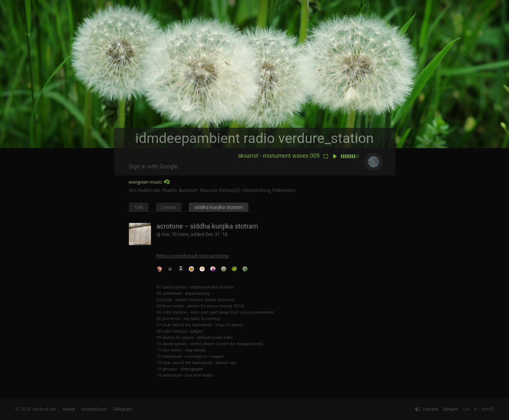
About (69, 409)
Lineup (169, 207)
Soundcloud (94, 409)
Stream (451, 409)
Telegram (123, 409)
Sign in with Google (153, 167)
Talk (139, 207)
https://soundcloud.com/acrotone (193, 256)
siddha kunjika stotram (219, 207)
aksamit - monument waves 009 (279, 156)
